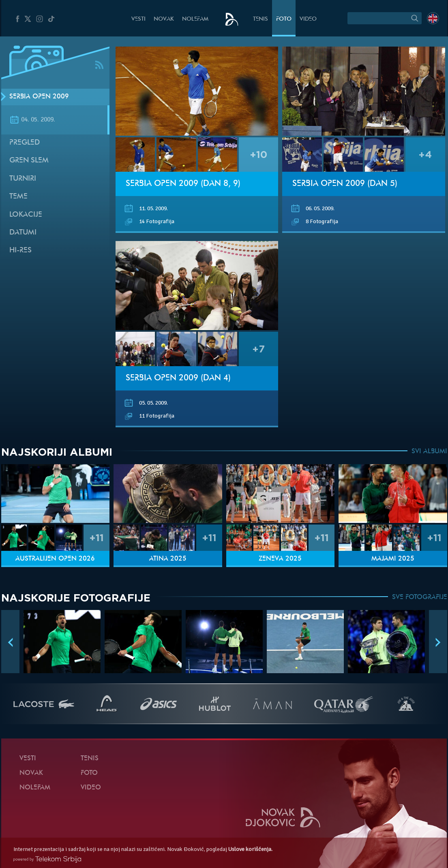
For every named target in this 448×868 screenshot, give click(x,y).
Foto (284, 19)
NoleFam (195, 19)
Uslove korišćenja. (250, 849)
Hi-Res (20, 251)
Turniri (23, 179)
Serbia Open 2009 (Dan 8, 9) (183, 184)
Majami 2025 (393, 559)
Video (308, 19)
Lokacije (26, 215)
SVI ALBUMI (429, 452)
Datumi (23, 233)
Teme (18, 197)
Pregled (25, 143)
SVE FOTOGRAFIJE (420, 597)
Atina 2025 (168, 559)
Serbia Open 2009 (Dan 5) (345, 184)
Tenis (260, 19)
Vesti (138, 19)
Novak (164, 19)
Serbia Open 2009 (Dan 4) (178, 378)
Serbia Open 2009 (39, 97)
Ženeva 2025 (280, 559)
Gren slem (29, 161)
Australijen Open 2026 (55, 559)
